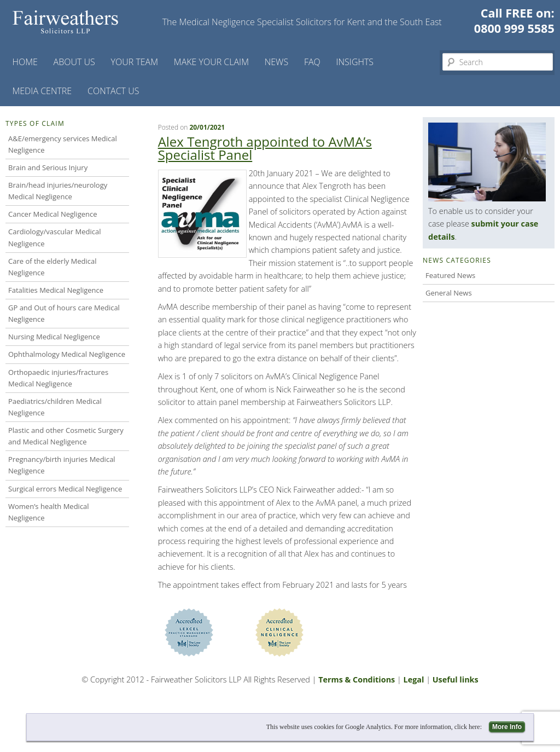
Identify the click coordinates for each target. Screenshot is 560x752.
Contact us (113, 91)
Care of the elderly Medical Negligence (52, 267)
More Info (507, 727)
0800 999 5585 (514, 28)
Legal (414, 679)
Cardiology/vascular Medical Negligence (55, 237)
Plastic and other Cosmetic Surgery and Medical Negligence (66, 436)
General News (449, 293)
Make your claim (211, 62)
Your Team (135, 62)
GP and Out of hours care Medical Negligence (64, 313)
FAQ (312, 62)
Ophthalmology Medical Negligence (67, 354)
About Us (74, 62)
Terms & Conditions (357, 679)
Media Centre (42, 91)
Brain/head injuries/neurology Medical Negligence (58, 191)
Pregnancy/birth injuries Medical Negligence (62, 465)
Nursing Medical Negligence (54, 337)
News (276, 62)
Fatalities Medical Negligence (56, 290)
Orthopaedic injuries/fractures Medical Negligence (58, 378)
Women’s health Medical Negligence (49, 512)
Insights (355, 62)
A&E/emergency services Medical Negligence (63, 144)
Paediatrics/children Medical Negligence (55, 407)
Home (25, 62)
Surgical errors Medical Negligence (65, 489)
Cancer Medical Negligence (53, 214)
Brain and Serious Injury (48, 167)
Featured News (450, 275)
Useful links (456, 679)
